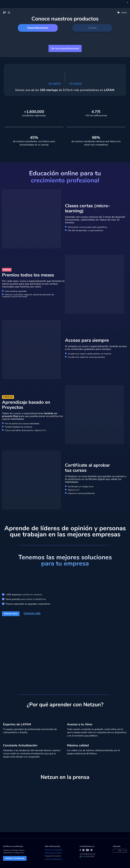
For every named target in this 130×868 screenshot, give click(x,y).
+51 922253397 (87, 857)
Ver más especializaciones (65, 48)
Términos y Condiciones (53, 850)
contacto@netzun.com (88, 854)
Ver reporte (55, 83)
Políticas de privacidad (53, 853)
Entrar (124, 13)
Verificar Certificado (15, 858)
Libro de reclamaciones (53, 859)
